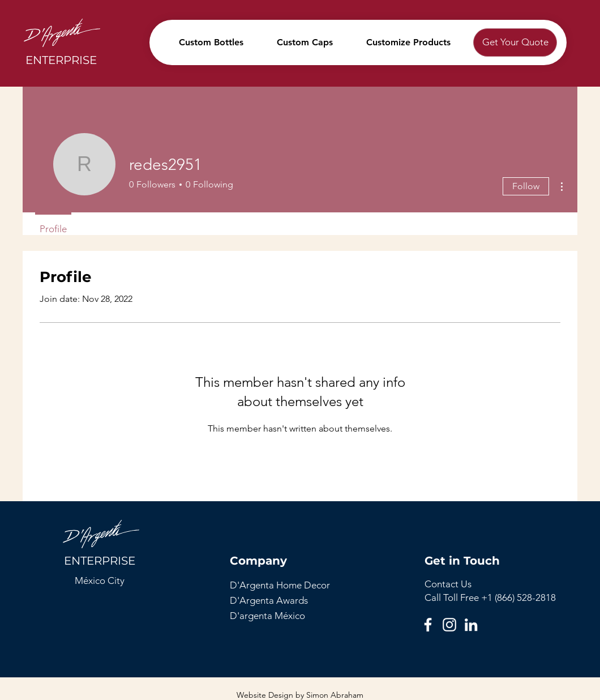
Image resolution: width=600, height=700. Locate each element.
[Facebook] (428, 625)
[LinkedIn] (471, 625)
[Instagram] (449, 625)
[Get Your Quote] (515, 42)
